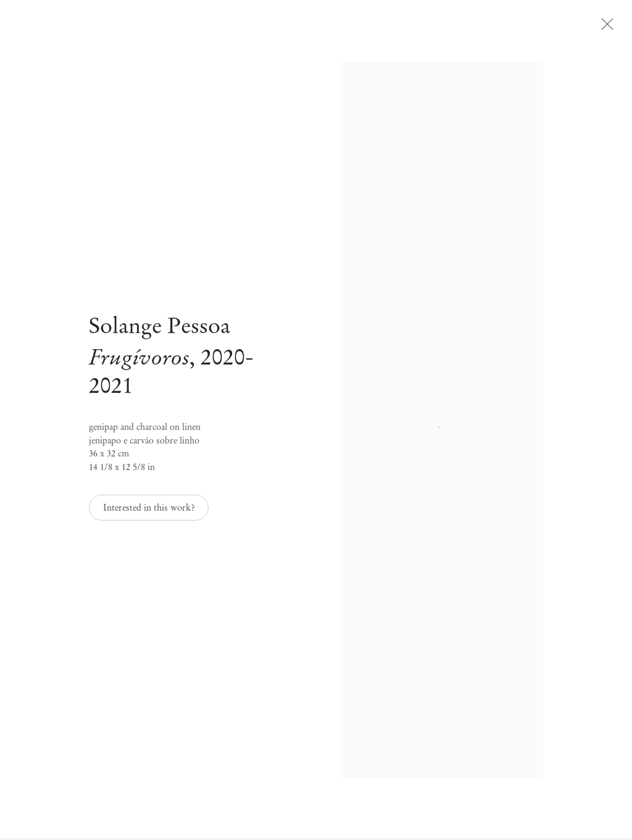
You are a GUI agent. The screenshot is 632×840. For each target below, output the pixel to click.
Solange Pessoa (160, 334)
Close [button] (617, 28)
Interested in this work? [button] (149, 515)
